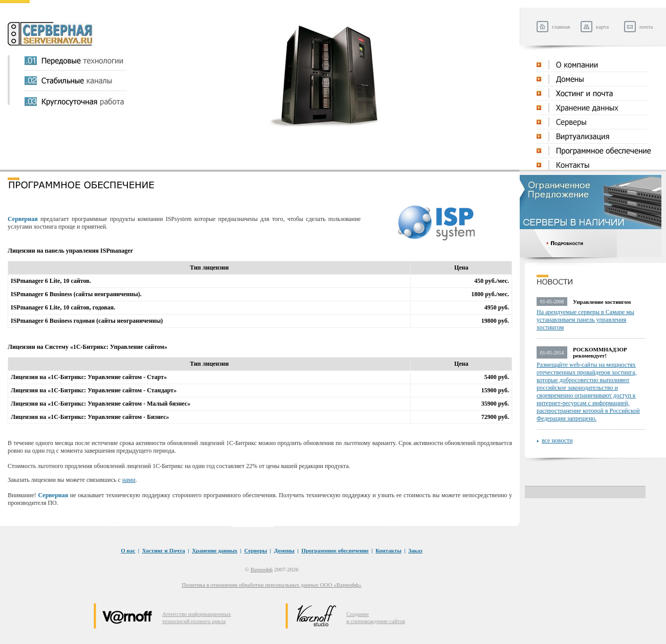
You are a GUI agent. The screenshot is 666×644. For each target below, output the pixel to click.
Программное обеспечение (335, 550)
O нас (128, 550)
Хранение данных (215, 550)
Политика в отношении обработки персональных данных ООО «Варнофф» (272, 585)
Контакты (388, 550)
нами (129, 480)
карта (602, 27)
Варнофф (262, 569)
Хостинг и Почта (164, 550)
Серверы (256, 550)
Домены (284, 550)
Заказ (415, 550)
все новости (557, 440)
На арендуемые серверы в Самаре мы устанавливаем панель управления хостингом (585, 320)
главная (561, 27)
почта (646, 27)
